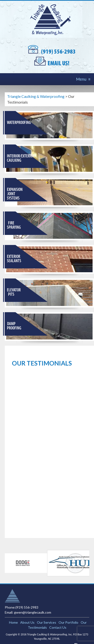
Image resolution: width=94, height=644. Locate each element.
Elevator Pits (14, 292)
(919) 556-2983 (58, 52)
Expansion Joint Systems (15, 194)
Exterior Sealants (14, 259)
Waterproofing (19, 123)
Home (13, 622)
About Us (27, 622)
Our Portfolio (68, 622)
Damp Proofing (14, 326)
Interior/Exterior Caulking (21, 158)
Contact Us (58, 627)
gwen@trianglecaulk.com (33, 612)
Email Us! (59, 64)
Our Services (47, 622)
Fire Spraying (14, 225)
